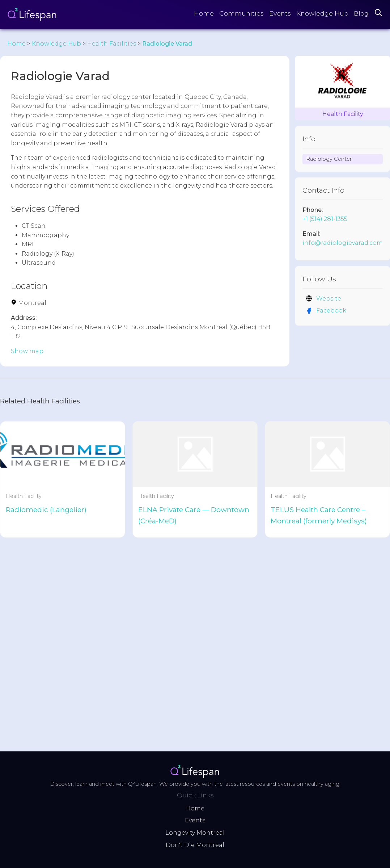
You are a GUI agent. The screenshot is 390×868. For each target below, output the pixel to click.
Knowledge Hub (322, 13)
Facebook (326, 311)
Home (204, 13)
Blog (361, 13)
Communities (241, 13)
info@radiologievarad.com (343, 243)
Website (323, 298)
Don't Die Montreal (195, 845)
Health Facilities (112, 44)
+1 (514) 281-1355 (325, 219)
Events (280, 13)
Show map (27, 351)
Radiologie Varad (167, 44)
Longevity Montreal (195, 833)
